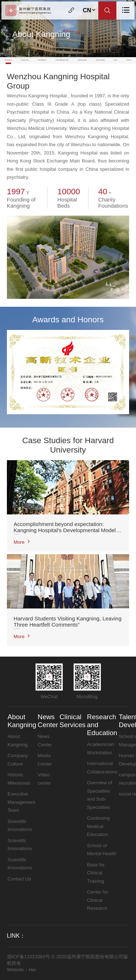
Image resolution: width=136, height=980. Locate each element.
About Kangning (8, 60)
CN (89, 10)
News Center (48, 721)
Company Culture (25, 60)
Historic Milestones (42, 60)
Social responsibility (100, 60)
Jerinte (116, 60)
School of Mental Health (102, 850)
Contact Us (129, 60)
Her (32, 970)
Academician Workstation (101, 748)
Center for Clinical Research (98, 900)
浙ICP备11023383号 (28, 957)
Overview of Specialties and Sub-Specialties (100, 795)
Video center (44, 779)
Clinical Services (73, 721)
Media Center (45, 760)
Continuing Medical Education (98, 826)
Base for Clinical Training (96, 873)
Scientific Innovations (20, 826)
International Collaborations (102, 768)
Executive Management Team (62, 60)
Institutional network (82, 60)
